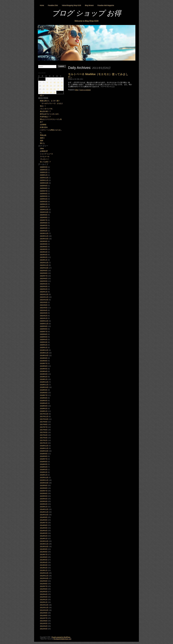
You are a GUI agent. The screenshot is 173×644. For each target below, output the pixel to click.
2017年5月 (44, 432)
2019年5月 (44, 369)
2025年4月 (44, 199)
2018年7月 (44, 395)
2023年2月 (44, 257)
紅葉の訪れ (44, 127)
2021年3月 (44, 313)
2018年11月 (44, 385)
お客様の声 (44, 151)
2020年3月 (44, 342)
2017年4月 (44, 435)
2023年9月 (44, 241)
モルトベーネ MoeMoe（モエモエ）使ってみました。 (98, 75)
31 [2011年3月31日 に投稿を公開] (55, 92)
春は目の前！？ (45, 111)
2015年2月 (44, 504)
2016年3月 (44, 470)
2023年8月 (44, 244)
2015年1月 (44, 507)
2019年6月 (44, 366)
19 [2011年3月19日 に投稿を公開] (62, 86)
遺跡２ (42, 138)
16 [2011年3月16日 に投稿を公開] (51, 86)
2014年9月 (44, 517)
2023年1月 (44, 260)
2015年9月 (44, 485)
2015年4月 (44, 499)
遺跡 (42, 141)
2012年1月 (44, 602)
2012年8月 (44, 584)
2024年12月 (44, 210)
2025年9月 (44, 186)
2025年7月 (44, 191)
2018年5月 (44, 401)
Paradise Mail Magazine (106, 5)
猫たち (42, 143)
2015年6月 (44, 493)
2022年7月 (44, 276)
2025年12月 (44, 178)
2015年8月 (44, 488)
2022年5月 (44, 281)
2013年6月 (44, 557)
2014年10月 (44, 515)
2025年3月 (44, 202)
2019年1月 (44, 379)
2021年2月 (44, 316)
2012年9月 (44, 581)
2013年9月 (44, 549)
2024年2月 (44, 231)
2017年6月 (44, 430)
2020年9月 (44, 326)
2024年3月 (44, 228)
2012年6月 (44, 589)
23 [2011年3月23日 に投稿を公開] (51, 89)
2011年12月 (44, 605)
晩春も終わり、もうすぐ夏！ (50, 101)
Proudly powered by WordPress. (61, 637)
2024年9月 (44, 215)
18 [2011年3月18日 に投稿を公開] (58, 86)
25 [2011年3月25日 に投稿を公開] (58, 89)
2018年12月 (44, 382)
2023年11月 (44, 236)
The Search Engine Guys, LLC (62, 639)
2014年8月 (44, 520)
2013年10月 (44, 546)
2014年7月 (44, 523)
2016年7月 (44, 459)
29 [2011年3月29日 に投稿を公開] (47, 92)
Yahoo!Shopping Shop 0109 (71, 5)
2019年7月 (44, 363)
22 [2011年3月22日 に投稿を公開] (47, 89)
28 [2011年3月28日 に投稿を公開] (44, 92)
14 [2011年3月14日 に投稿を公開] (44, 86)
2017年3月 (44, 438)
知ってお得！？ (45, 162)
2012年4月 (44, 594)
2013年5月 (44, 560)
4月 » (42, 95)
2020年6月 (44, 334)
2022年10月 (44, 268)
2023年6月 (44, 247)
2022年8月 (44, 273)
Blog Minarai (89, 5)
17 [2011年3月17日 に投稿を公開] (55, 86)
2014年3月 (44, 533)
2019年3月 (44, 374)
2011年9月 (44, 613)
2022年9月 (44, 271)
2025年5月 (44, 196)
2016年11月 (44, 448)
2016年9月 (44, 454)
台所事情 (43, 125)
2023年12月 (44, 233)
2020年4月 (44, 340)
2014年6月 (44, 525)
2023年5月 (44, 249)
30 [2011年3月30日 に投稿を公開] (51, 92)
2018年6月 (44, 398)
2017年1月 (44, 443)
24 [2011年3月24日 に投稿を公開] (55, 89)
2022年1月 (44, 292)
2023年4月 (44, 252)
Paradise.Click (53, 5)
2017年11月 (44, 416)
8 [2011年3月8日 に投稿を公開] (47, 82)
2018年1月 (44, 411)
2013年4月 (44, 562)
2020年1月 (44, 347)
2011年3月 (44, 629)
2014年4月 (44, 531)
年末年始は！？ (45, 117)
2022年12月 (44, 263)
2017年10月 (44, 419)
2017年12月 (44, 414)
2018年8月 (44, 393)
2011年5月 (44, 623)
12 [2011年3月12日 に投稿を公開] (62, 82)
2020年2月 (44, 345)
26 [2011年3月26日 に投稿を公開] (62, 89)
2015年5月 (44, 496)
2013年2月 (44, 568)
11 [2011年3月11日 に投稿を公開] (58, 82)
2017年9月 (44, 422)
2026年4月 (44, 170)
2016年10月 (44, 451)
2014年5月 (44, 528)
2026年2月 (44, 172)
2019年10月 (44, 355)
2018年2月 (44, 409)
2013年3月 (44, 565)
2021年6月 (44, 305)
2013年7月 (44, 554)
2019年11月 (44, 353)
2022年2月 (44, 289)
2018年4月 (44, 403)
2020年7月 (44, 332)
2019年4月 (44, 371)
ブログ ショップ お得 (86, 13)
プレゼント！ (45, 159)
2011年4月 (44, 626)
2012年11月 (44, 576)
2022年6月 (44, 278)
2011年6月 (44, 621)
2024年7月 (44, 220)
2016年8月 (44, 456)
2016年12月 (44, 446)
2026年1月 (44, 175)
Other (77, 90)
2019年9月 (44, 358)
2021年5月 (44, 308)
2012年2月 (44, 600)
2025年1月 (44, 207)
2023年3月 (44, 255)
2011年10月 (44, 610)
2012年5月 (44, 592)
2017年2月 (44, 440)
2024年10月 (44, 212)
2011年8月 (44, 615)
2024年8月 (44, 217)
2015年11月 (44, 480)
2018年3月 (44, 406)
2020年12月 (44, 321)
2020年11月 (44, 324)
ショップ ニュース (46, 154)
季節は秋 (43, 135)
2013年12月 (44, 541)
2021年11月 (44, 297)
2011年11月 (44, 608)
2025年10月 (44, 183)
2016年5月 (44, 464)
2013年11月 (44, 544)
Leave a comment (85, 90)
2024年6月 (44, 223)
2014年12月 (44, 509)
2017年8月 (44, 424)
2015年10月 (44, 483)
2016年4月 (44, 467)
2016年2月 (44, 472)
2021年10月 (44, 300)
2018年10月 (44, 387)
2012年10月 (44, 578)
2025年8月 (44, 188)
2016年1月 (44, 475)
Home (42, 5)
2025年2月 (44, 204)
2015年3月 (44, 501)
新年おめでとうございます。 (50, 114)
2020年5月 (44, 337)
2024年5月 (44, 225)
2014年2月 (44, 536)
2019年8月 (44, 361)
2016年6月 (44, 462)
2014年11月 (44, 512)
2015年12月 (44, 477)
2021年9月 (44, 302)
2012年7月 (44, 586)
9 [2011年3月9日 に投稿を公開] (51, 82)
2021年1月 (44, 318)
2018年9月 (44, 390)
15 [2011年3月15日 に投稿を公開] (47, 86)
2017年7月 (44, 427)
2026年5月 (44, 167)
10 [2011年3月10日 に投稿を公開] (55, 82)
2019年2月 (44, 377)
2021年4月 (44, 310)
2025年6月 (44, 194)
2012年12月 (44, 573)
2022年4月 (44, 284)
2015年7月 (44, 491)
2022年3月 (44, 286)
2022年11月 (44, 265)
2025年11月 (44, 180)
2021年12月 (44, 294)
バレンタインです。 (47, 109)
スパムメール (45, 156)
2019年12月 (44, 350)
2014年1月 (44, 539)
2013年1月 (44, 570)
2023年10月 (44, 239)
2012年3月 (44, 597)
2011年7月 (44, 618)
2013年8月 (44, 552)
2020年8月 (44, 329)
